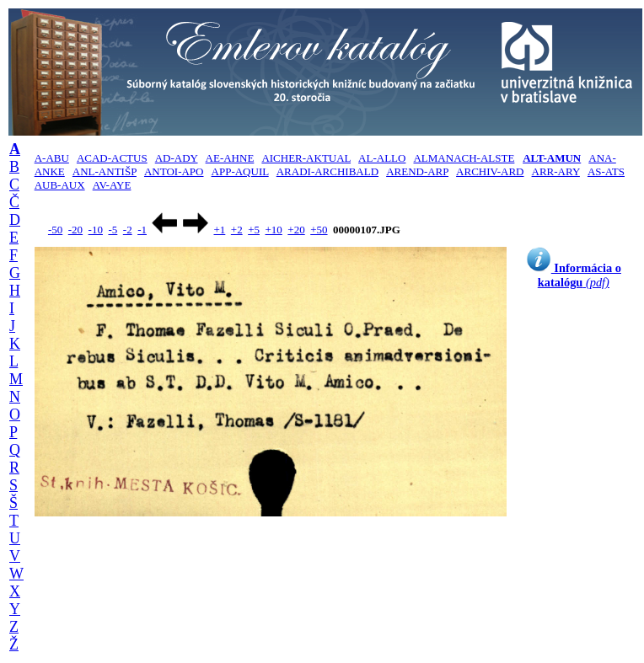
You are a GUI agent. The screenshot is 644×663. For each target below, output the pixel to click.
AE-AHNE (230, 158)
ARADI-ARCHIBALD (327, 171)
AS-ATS (606, 171)
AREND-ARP (417, 171)
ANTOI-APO (174, 171)
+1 (219, 230)
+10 (274, 230)
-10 (96, 230)
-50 (55, 230)
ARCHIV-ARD (490, 171)
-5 (113, 230)
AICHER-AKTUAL (306, 158)
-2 (128, 230)
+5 (254, 230)
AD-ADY (177, 158)
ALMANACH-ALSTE (464, 158)
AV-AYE (112, 185)
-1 (142, 230)
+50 (319, 230)
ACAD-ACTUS (112, 158)
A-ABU (52, 158)
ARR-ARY (556, 171)
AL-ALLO (382, 158)
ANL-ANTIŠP (105, 171)
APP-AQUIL (240, 171)
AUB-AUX (60, 185)
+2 (237, 230)
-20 (75, 230)
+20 (296, 230)
